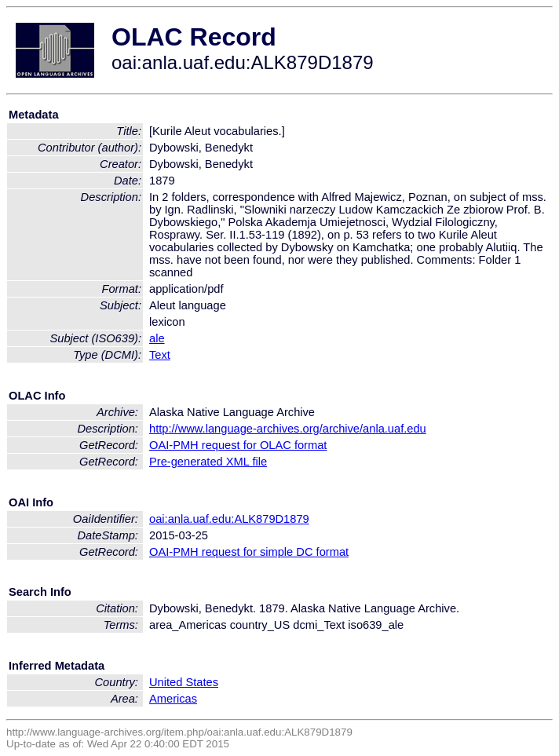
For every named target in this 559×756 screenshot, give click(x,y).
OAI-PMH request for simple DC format (249, 552)
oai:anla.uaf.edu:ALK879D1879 (229, 519)
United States (184, 682)
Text (160, 355)
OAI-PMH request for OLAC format (238, 445)
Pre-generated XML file (208, 462)
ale (157, 338)
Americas (173, 699)
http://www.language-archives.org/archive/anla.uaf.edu (288, 429)
